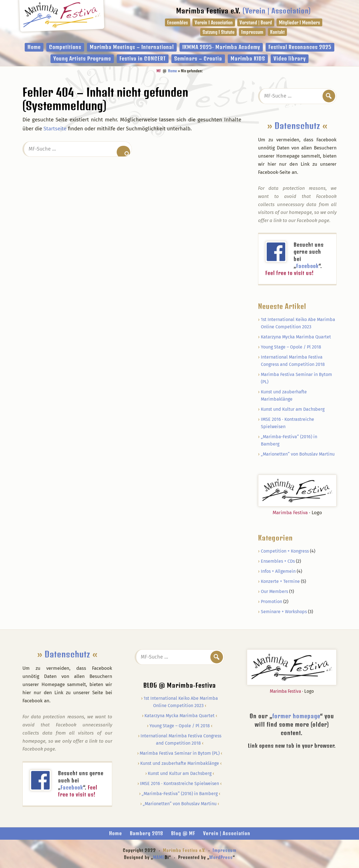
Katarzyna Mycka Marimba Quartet (296, 337)
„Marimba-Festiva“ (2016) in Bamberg (180, 794)
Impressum (225, 850)
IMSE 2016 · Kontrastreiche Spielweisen (179, 783)
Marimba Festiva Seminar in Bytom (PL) (180, 753)
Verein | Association (227, 833)
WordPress (221, 857)
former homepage (296, 716)
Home (116, 833)
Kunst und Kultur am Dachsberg (293, 409)
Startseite (55, 129)
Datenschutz (297, 126)
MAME (161, 857)
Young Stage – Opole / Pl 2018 (291, 347)
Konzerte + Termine (280, 581)
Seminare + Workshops (284, 612)
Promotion (271, 602)
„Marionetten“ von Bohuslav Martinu (298, 454)
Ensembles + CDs (278, 561)
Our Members (274, 591)
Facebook (307, 266)
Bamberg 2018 (147, 833)
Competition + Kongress (285, 551)
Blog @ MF (183, 833)
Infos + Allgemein (278, 571)
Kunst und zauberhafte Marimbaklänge (180, 763)
